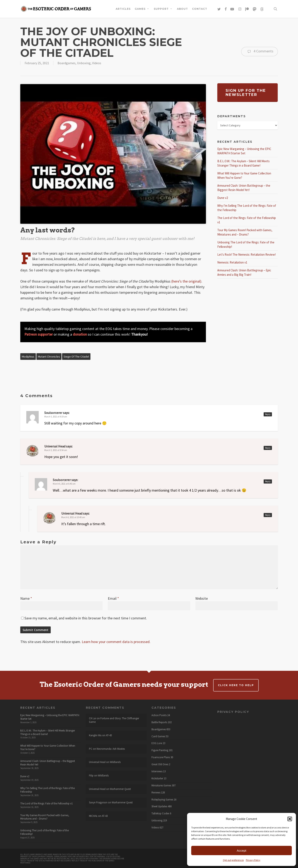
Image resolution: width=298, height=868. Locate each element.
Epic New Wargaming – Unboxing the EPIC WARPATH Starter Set (50, 717)
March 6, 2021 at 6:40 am (64, 484)
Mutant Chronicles (49, 357)
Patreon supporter (39, 334)
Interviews (157, 771)
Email (113, 598)
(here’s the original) (186, 281)
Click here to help (236, 685)
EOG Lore (157, 743)
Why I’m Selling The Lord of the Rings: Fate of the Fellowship (47, 790)
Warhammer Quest (120, 789)
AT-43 (109, 735)
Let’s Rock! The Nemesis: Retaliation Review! (246, 254)
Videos (97, 63)
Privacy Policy (253, 860)
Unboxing (84, 63)
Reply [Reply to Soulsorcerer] (268, 414)
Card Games (158, 736)
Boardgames (67, 63)
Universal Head (55, 446)
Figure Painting (160, 750)
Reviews (156, 793)
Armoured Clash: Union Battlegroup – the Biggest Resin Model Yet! (48, 763)
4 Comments (260, 52)
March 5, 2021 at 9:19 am (56, 417)
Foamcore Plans (161, 757)
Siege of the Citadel (76, 357)
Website (202, 598)
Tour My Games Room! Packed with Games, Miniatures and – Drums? (45, 817)
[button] (290, 819)
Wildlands (115, 762)
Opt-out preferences (233, 860)
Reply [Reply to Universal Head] (268, 448)
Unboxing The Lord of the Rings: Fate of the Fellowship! (44, 832)
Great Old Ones (160, 764)
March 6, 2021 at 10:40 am (73, 517)
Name (26, 598)
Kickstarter (157, 779)
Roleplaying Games (162, 800)
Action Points (159, 715)
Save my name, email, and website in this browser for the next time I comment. (86, 618)
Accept (242, 850)
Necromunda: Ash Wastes (111, 749)
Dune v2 (223, 198)
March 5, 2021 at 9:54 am (56, 450)
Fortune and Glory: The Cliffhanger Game (114, 720)
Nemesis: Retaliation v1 (232, 262)
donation (80, 334)
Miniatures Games (161, 786)
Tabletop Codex (160, 814)
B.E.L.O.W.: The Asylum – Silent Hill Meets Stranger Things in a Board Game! (48, 732)
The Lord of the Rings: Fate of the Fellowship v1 (46, 803)
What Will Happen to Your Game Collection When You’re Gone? (48, 747)
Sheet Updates (159, 806)
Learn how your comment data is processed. (116, 642)
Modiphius (28, 357)
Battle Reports (159, 722)
